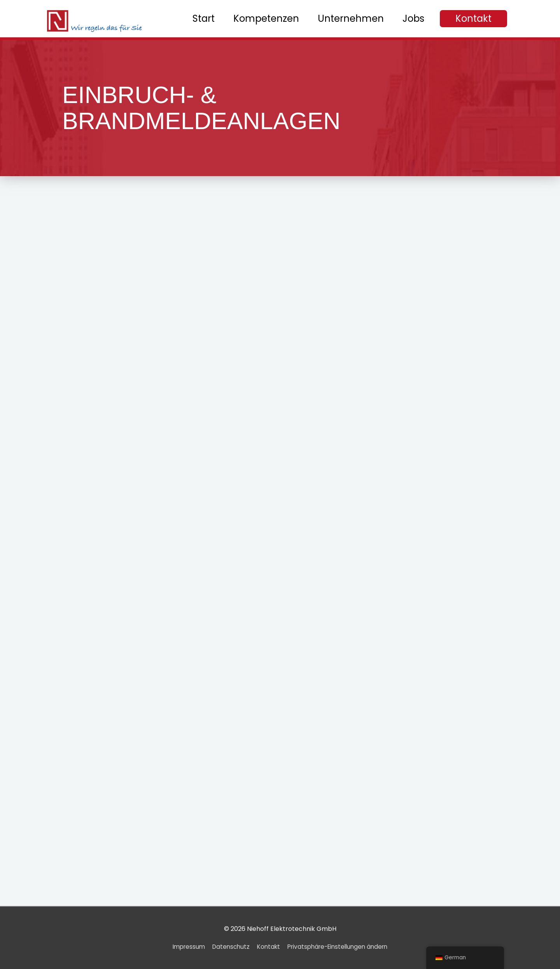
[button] (473, 19)
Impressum (183, 947)
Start (204, 18)
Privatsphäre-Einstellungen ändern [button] (341, 947)
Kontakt (267, 947)
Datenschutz (228, 947)
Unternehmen (351, 18)
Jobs (413, 18)
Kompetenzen (266, 18)
